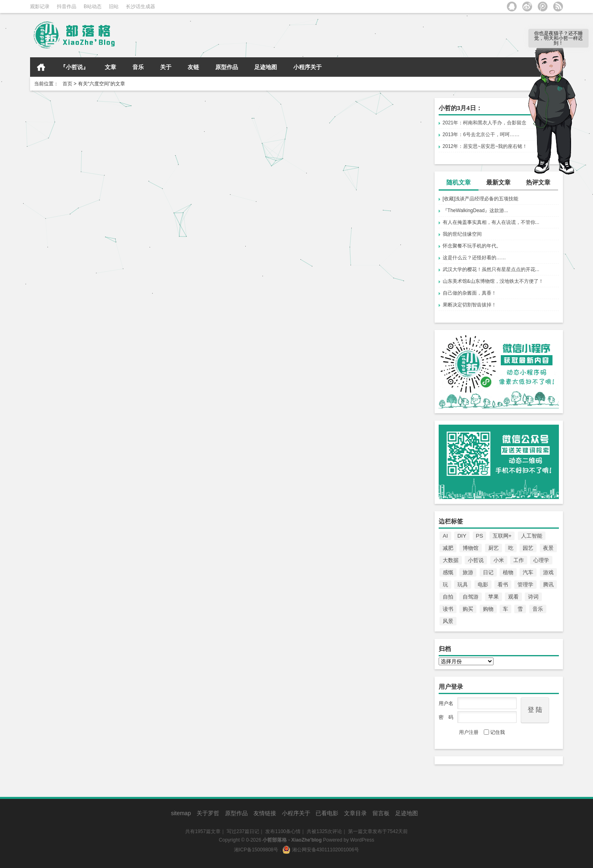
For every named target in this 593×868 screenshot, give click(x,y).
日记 (488, 572)
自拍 (448, 597)
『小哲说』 (74, 67)
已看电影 (327, 813)
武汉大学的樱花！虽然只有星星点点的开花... (491, 269)
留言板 (381, 813)
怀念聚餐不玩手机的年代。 (472, 246)
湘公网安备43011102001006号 (321, 850)
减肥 (448, 548)
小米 (499, 560)
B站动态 (93, 7)
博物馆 (471, 548)
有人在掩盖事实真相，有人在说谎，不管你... (491, 222)
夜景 (548, 548)
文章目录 (355, 813)
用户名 (446, 703)
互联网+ (502, 536)
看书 (503, 585)
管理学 (525, 585)
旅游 (468, 572)
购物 (488, 609)
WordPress (362, 840)
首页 (41, 67)
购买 (468, 609)
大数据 (451, 560)
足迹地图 (266, 67)
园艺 (528, 548)
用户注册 (469, 732)
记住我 (494, 732)
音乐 (138, 67)
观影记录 (40, 7)
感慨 (448, 572)
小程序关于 (307, 67)
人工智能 (532, 536)
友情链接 (265, 813)
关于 (166, 67)
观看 (513, 597)
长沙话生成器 (141, 7)
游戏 (548, 572)
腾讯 (548, 585)
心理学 (541, 560)
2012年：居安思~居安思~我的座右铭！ (485, 146)
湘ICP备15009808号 (256, 850)
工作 (519, 560)
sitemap (181, 813)
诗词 (533, 597)
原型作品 (227, 67)
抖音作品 (67, 7)
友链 (193, 67)
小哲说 (476, 560)
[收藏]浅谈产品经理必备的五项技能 (481, 199)
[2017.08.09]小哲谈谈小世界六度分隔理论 (91, 111)
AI (445, 536)
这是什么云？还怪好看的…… (474, 258)
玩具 (463, 585)
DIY (462, 536)
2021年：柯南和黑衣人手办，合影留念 (485, 123)
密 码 (446, 717)
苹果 (493, 597)
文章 (110, 67)
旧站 (114, 7)
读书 (448, 609)
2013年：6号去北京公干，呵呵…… (481, 135)
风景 (448, 621)
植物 (508, 572)
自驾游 (471, 597)
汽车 (528, 572)
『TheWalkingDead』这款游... (476, 210)
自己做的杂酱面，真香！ (470, 293)
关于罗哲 (208, 813)
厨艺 (493, 548)
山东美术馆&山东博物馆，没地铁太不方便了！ (493, 281)
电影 (483, 585)
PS (480, 536)
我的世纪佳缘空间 (462, 234)
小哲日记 (116, 164)
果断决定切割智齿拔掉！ (470, 305)
